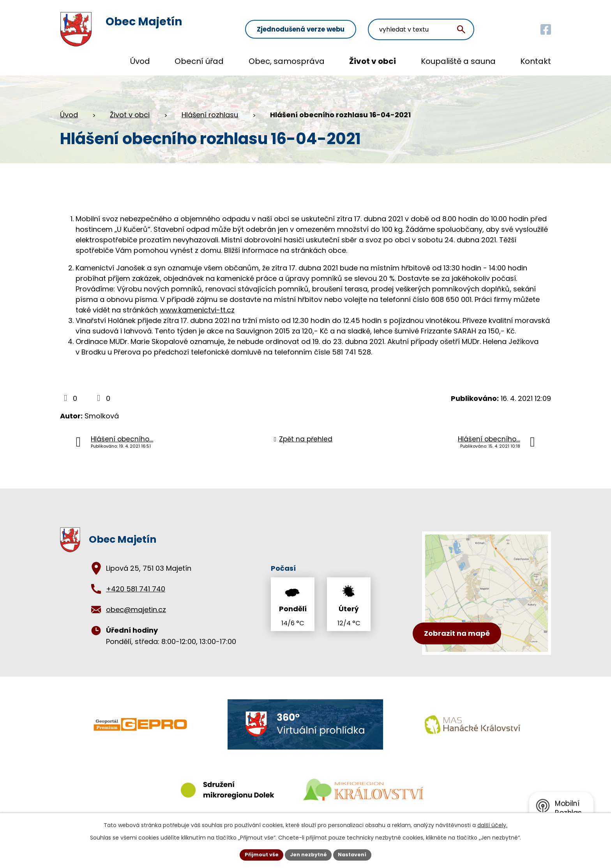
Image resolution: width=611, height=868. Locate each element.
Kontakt (536, 61)
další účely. (492, 824)
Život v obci (373, 61)
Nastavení (357, 854)
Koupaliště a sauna (458, 61)
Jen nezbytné (308, 854)
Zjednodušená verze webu (349, 24)
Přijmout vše (257, 854)
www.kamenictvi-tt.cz (197, 310)
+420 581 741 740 (136, 589)
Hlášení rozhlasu (210, 115)
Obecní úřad (199, 61)
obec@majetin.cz (136, 610)
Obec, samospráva (287, 61)
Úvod (140, 61)
